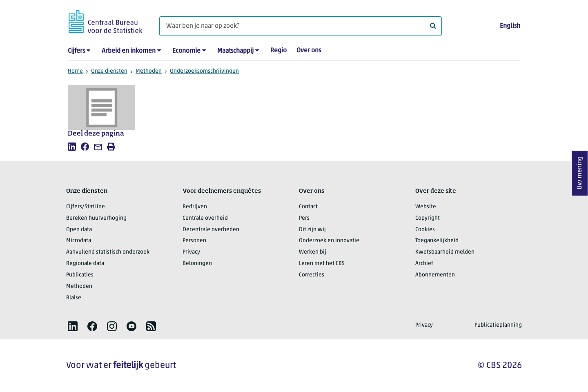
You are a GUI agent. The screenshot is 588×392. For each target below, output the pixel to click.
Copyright (428, 218)
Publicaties (80, 275)
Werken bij (313, 252)
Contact (308, 207)
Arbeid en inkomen (129, 51)
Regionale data (85, 264)
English (510, 26)
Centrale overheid (205, 218)
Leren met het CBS (322, 264)
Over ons (309, 51)
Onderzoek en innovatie (329, 241)
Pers (304, 218)
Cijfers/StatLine (86, 207)
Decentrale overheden (211, 230)
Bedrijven (195, 207)
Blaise (74, 298)
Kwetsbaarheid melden (445, 252)
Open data (79, 230)
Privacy (191, 252)
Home (75, 71)
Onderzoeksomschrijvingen (204, 71)
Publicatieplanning (498, 325)
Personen (194, 241)
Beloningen (197, 264)
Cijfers (76, 51)
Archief (424, 264)
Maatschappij (235, 51)
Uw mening (580, 173)
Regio (278, 51)
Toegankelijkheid (437, 241)
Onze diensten (109, 71)
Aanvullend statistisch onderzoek (108, 252)
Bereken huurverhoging (96, 218)
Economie (186, 51)
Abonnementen (435, 275)
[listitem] (72, 147)
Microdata (79, 241)
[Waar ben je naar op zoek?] (301, 26)
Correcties (312, 275)
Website (426, 207)
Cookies (425, 230)
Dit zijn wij (312, 230)
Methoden (149, 71)
